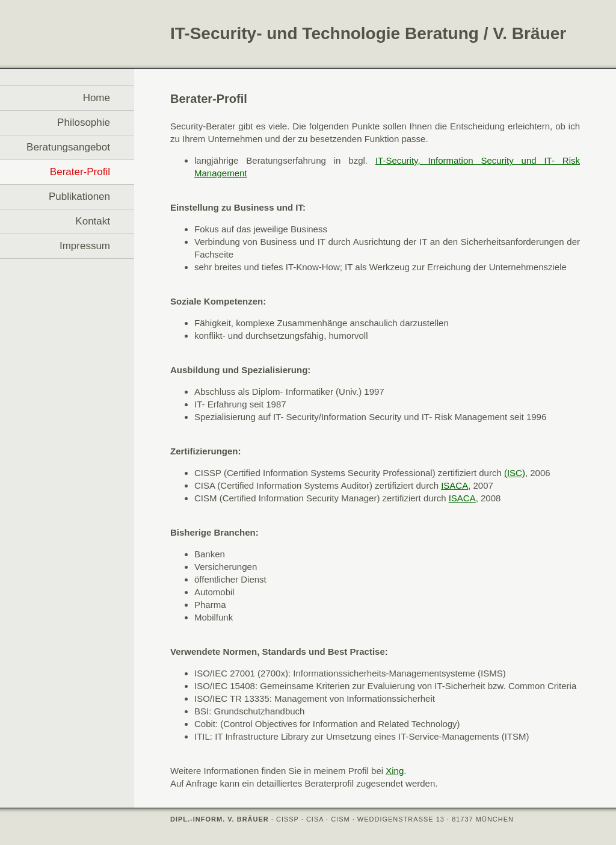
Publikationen (79, 197)
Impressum (85, 246)
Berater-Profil (80, 172)
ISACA (454, 485)
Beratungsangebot (68, 147)
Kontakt (93, 221)
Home (97, 98)
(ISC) (515, 473)
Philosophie (84, 122)
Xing (395, 771)
